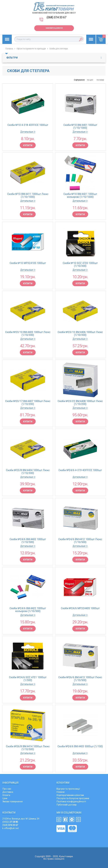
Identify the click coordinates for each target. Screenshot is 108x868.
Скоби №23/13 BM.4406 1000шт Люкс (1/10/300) (80, 334)
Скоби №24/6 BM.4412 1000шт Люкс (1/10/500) (80, 541)
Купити (28, 145)
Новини (61, 792)
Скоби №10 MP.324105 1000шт (28, 263)
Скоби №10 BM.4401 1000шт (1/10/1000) (80, 126)
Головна (9, 49)
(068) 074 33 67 (56, 17)
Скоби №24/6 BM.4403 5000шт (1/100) (80, 746)
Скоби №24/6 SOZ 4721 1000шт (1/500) (28, 679)
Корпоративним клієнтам (70, 795)
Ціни (5, 798)
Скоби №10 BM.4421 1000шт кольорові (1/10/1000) (80, 196)
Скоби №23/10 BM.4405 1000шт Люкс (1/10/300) (28, 334)
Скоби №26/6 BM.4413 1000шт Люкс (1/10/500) (80, 679)
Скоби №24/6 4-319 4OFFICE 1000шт (80, 470)
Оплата (6, 795)
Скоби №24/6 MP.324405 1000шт (80, 608)
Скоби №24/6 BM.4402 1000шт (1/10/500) (28, 541)
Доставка (8, 792)
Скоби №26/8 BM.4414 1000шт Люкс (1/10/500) (28, 748)
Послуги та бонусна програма (73, 798)
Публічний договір (67, 805)
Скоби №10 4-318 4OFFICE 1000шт (28, 125)
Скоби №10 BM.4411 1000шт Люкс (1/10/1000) (28, 196)
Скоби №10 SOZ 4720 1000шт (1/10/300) (80, 265)
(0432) (10, 822)
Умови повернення (13, 801)
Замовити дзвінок (54, 28)
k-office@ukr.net (11, 828)
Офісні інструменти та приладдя (31, 49)
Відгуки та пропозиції (68, 789)
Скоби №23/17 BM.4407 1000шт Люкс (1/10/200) (28, 403)
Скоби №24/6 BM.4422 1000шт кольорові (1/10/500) (28, 610)
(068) (10, 825)
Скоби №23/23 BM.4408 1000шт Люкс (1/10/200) (80, 403)
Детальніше (28, 132)
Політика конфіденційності (71, 801)
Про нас (7, 789)
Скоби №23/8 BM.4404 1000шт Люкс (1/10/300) (28, 472)
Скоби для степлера (59, 49)
